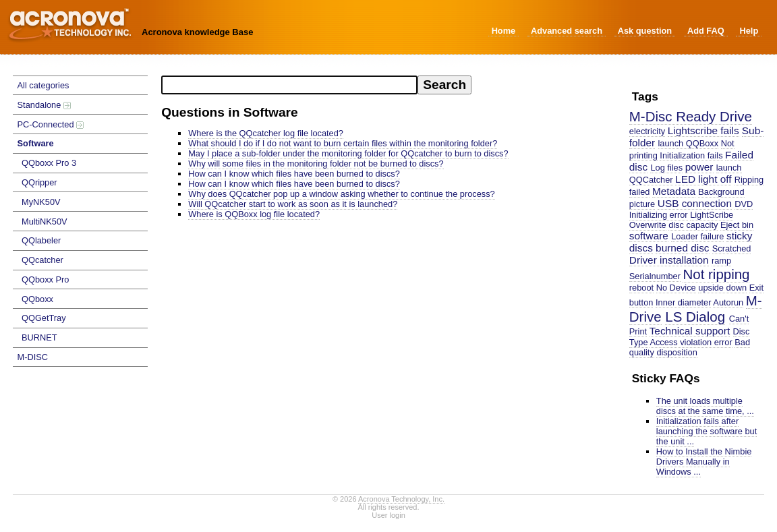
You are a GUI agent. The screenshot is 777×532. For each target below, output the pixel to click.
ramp (721, 261)
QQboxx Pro (45, 279)
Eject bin (737, 225)
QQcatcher (42, 260)
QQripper (39, 182)
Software (36, 143)
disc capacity (693, 225)
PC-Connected (51, 124)
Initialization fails (691, 155)
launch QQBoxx (689, 143)
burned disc (682, 248)
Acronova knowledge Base (197, 32)
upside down (722, 288)
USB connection (695, 203)
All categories (44, 85)
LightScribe (712, 215)
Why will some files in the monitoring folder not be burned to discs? (316, 164)
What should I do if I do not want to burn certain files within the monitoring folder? (343, 143)
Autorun (728, 302)
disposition (677, 352)
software (649, 236)
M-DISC (33, 357)
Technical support (690, 331)
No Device (676, 288)
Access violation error (691, 342)
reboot (641, 288)
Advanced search (567, 31)
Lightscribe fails (703, 130)
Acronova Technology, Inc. (401, 499)
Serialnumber (655, 276)
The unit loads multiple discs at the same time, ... (705, 406)
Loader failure (697, 236)
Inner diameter (684, 302)
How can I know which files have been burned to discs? (294, 174)
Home (504, 31)
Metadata (674, 191)
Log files (666, 168)
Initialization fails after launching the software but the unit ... (707, 431)
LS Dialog (695, 317)
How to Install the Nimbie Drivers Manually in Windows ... (704, 462)
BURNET (39, 337)
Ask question (645, 31)
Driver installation (669, 260)
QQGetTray (44, 318)
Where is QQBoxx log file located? (254, 214)
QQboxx (37, 299)
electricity (647, 131)
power (699, 167)
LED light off (703, 179)
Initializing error (659, 215)
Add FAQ (706, 31)
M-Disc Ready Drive (691, 116)
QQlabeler (41, 240)
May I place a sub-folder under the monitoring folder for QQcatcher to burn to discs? (348, 153)
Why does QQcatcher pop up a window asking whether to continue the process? (342, 194)
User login (388, 515)
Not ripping (716, 274)
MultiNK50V (45, 221)
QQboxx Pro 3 (49, 163)
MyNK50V (41, 202)
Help (749, 31)
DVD (744, 204)
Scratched (732, 248)
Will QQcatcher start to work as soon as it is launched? (293, 204)
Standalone (44, 105)
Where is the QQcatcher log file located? (266, 133)
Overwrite (648, 225)
